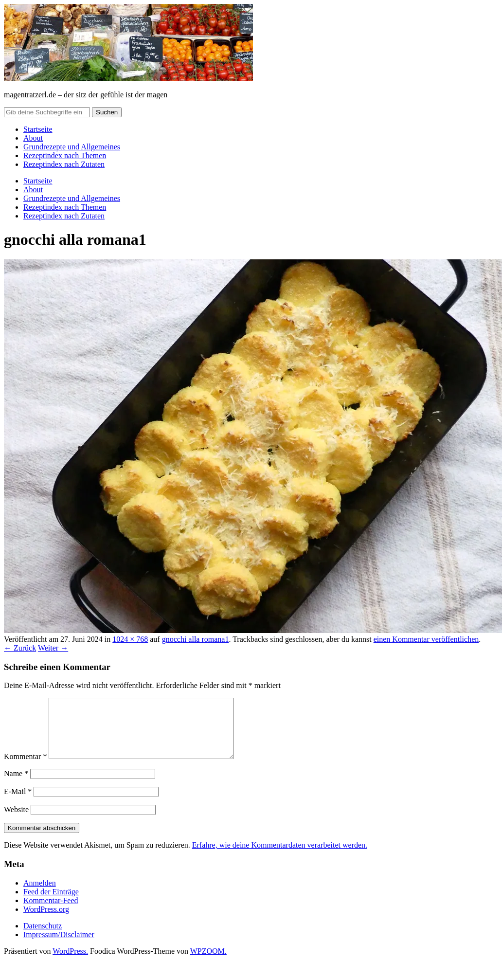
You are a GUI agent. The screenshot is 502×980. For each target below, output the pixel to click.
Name (16, 785)
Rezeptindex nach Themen (65, 155)
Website (16, 821)
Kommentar (25, 768)
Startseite (38, 129)
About (33, 138)
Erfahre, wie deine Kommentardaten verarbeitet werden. (280, 857)
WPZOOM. (208, 963)
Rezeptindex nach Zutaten (64, 164)
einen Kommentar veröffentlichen (426, 639)
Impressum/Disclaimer (59, 946)
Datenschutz (43, 937)
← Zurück (20, 648)
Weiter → (53, 648)
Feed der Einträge (51, 903)
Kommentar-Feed (51, 912)
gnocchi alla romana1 (196, 639)
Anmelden (40, 895)
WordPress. (70, 963)
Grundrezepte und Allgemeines (72, 147)
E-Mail (18, 803)
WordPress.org (46, 921)
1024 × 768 (130, 639)
